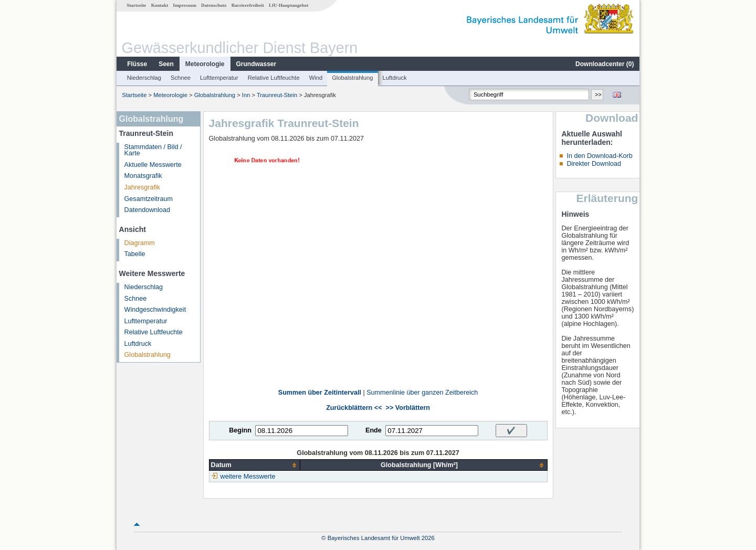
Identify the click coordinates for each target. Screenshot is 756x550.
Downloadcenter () (605, 64)
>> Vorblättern (408, 408)
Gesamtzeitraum (149, 199)
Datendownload (148, 210)
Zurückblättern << (354, 408)
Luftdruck (395, 78)
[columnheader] (255, 465)
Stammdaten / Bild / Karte (153, 150)
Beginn (240, 430)
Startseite (136, 5)
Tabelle (135, 254)
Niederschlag (144, 78)
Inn (246, 95)
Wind (316, 78)
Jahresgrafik (143, 187)
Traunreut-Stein (277, 95)
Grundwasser (256, 64)
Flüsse (137, 64)
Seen (166, 64)
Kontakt (160, 5)
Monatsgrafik (143, 176)
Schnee (181, 78)
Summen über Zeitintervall (320, 393)
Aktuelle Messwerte (153, 165)
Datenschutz (214, 5)
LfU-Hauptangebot (288, 5)
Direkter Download (594, 164)
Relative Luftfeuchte (274, 78)
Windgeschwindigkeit (155, 310)
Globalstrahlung (352, 78)
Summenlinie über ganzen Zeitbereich (422, 393)
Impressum (185, 5)
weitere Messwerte (248, 477)
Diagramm (140, 243)
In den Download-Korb (599, 156)
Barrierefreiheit (248, 5)
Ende (374, 430)
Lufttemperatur (219, 78)
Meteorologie (205, 64)
